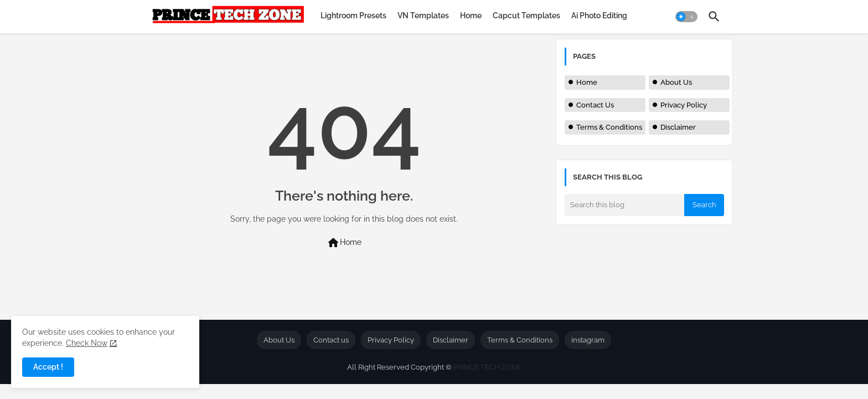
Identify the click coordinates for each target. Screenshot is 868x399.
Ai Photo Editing (599, 16)
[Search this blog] (624, 205)
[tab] (353, 16)
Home (471, 16)
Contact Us (595, 105)
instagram (588, 340)
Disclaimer (678, 127)
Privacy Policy (684, 105)
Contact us (331, 340)
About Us (676, 82)
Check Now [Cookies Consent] (87, 343)
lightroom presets (353, 16)
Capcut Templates (526, 16)
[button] (686, 17)
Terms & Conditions (609, 127)
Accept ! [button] (48, 367)
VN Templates (423, 16)
